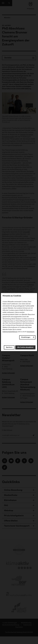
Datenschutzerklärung (10, 332)
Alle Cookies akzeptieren (25, 347)
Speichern (9, 347)
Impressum (31, 332)
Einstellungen (26, 337)
